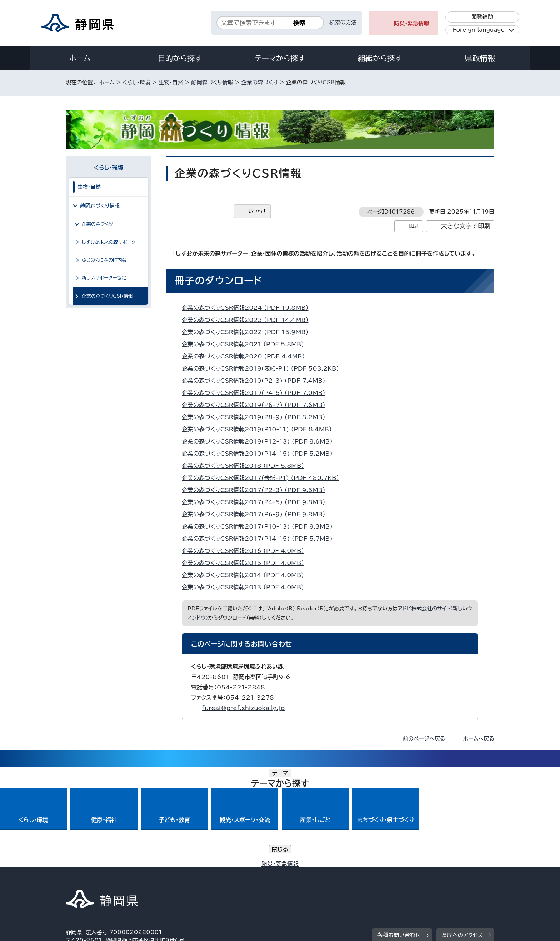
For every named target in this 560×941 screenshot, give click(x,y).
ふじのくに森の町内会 (104, 260)
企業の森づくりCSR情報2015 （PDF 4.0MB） (246, 563)
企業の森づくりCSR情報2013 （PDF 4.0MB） (246, 587)
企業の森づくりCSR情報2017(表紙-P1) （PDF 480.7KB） (263, 478)
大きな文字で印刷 (466, 226)
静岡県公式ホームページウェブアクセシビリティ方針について (303, 880)
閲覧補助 (482, 17)
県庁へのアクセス (462, 835)
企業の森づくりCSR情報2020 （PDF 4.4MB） (246, 356)
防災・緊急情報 (412, 23)
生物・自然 (171, 82)
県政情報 (480, 58)
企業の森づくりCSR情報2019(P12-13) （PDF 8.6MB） (260, 441)
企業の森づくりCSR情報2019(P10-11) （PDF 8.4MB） (260, 429)
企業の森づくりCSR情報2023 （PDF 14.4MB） (248, 320)
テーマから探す (280, 58)
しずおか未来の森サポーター (111, 242)
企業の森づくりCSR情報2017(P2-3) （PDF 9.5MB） (257, 490)
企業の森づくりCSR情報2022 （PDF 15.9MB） (248, 332)
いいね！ (258, 211)
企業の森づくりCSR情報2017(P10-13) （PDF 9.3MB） (260, 526)
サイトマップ (461, 880)
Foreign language (479, 30)
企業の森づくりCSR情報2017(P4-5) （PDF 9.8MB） (257, 502)
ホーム (80, 58)
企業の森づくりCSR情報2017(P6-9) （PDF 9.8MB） (257, 514)
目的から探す (180, 58)
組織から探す (380, 58)
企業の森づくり (260, 82)
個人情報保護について (179, 880)
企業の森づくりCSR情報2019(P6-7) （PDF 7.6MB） (257, 405)
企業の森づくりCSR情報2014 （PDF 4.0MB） (246, 575)
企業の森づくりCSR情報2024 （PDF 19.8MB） (248, 308)
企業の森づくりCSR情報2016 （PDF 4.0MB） (246, 551)
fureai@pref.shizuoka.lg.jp (243, 708)
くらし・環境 (136, 82)
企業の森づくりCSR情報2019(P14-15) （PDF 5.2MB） (260, 454)
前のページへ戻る (424, 739)
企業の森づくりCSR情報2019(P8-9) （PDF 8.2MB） (257, 417)
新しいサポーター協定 (104, 278)
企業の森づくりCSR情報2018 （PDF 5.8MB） (246, 466)
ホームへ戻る (479, 739)
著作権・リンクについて (99, 880)
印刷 (414, 226)
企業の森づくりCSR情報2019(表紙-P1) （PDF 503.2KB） (263, 368)
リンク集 (411, 880)
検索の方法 (343, 22)
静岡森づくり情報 (212, 82)
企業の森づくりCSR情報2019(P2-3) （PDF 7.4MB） (257, 381)
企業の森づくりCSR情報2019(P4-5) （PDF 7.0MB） (257, 393)
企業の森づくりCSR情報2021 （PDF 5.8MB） (246, 344)
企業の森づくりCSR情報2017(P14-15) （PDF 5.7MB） (260, 539)
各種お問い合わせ (399, 835)
